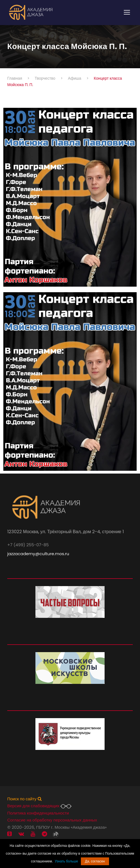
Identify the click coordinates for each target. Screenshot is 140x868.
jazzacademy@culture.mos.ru (38, 554)
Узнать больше (66, 861)
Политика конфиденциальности (38, 813)
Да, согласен (95, 861)
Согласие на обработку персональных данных (52, 820)
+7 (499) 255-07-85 (28, 545)
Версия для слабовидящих (39, 806)
